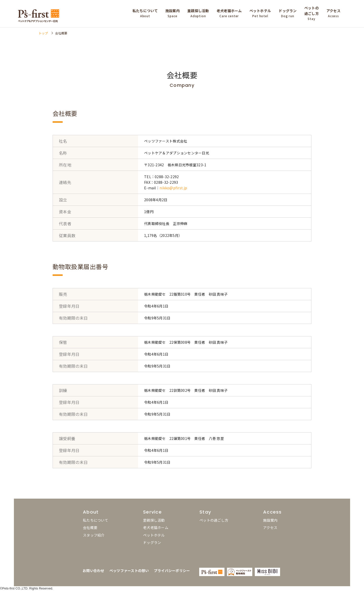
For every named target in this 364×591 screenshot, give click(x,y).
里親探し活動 (154, 520)
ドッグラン (152, 542)
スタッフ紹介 (94, 535)
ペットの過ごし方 (214, 520)
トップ (43, 33)
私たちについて (96, 520)
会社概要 (90, 527)
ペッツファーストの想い (129, 570)
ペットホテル (154, 535)
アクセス (270, 527)
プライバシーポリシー (172, 570)
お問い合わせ (94, 570)
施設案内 (270, 520)
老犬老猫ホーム (156, 527)
